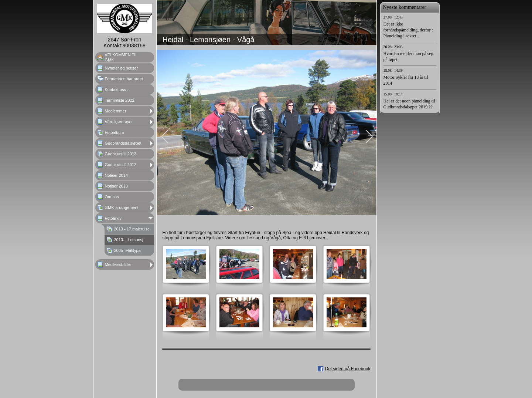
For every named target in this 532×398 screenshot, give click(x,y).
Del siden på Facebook (348, 369)
